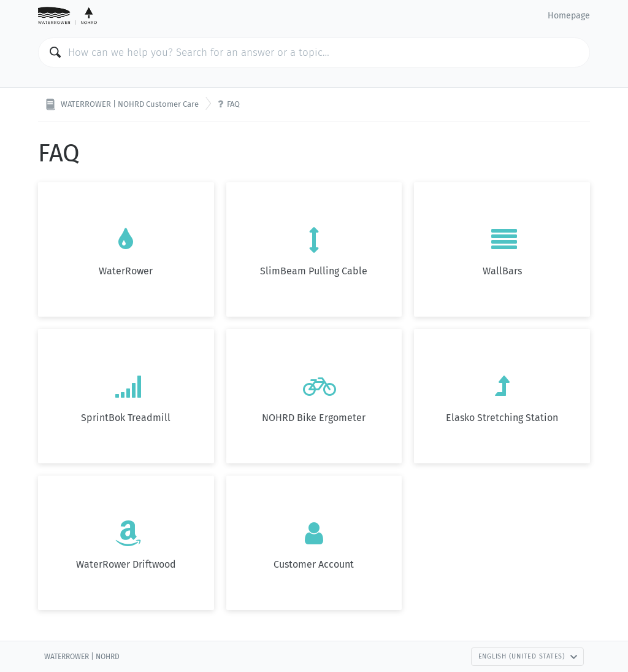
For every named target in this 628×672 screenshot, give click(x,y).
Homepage (569, 16)
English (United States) (528, 656)
